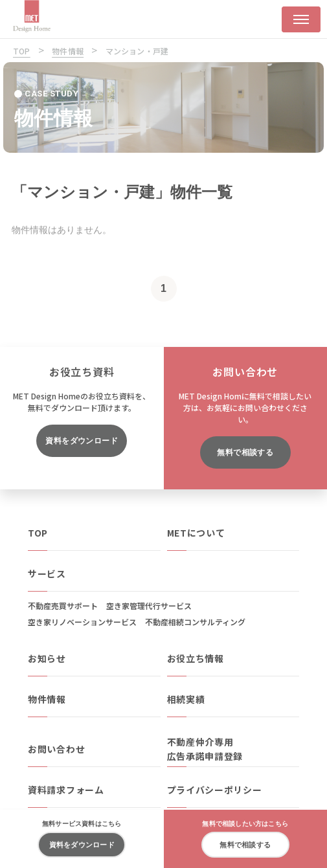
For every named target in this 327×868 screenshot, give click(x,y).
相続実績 (186, 699)
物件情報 (47, 699)
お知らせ (47, 658)
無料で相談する (245, 452)
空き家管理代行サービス (149, 606)
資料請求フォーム (66, 790)
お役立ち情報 (196, 658)
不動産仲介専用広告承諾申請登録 (205, 749)
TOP (38, 533)
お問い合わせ (56, 749)
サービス (47, 573)
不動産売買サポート (63, 606)
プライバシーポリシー (215, 790)
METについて (196, 533)
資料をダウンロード (82, 441)
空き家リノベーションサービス (82, 622)
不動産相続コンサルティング (195, 622)
